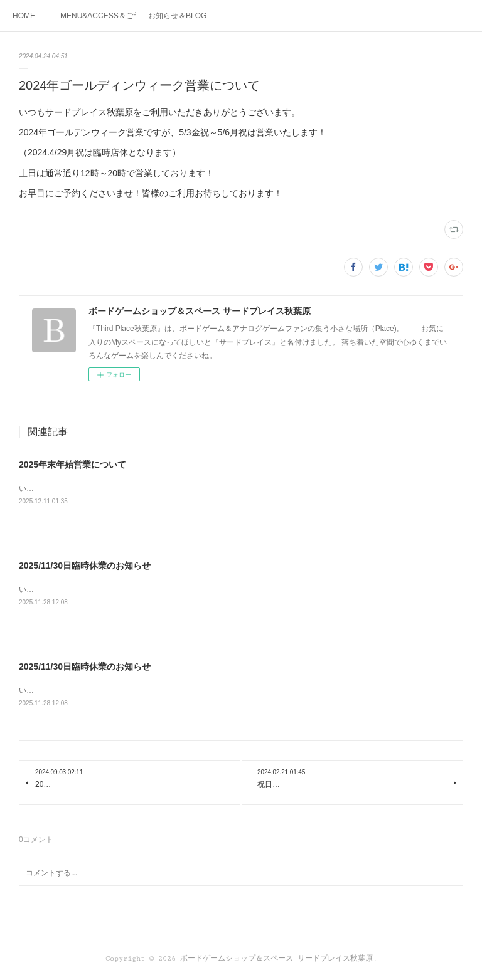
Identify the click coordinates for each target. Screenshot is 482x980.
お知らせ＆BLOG (177, 16)
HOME (24, 16)
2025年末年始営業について (72, 465)
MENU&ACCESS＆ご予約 (98, 16)
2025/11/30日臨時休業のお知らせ (85, 566)
